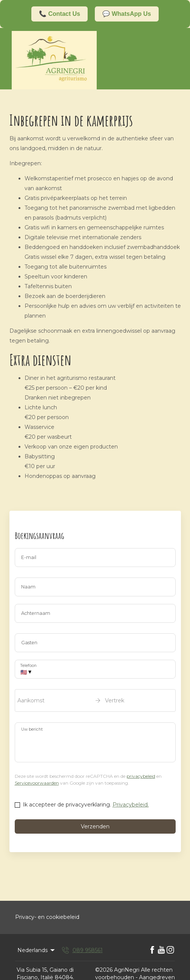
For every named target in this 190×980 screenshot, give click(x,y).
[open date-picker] (95, 700)
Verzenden (95, 826)
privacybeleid (141, 776)
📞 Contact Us (59, 14)
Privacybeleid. (131, 805)
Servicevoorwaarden (37, 783)
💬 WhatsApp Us (127, 14)
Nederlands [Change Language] (37, 950)
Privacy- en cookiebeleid (47, 917)
